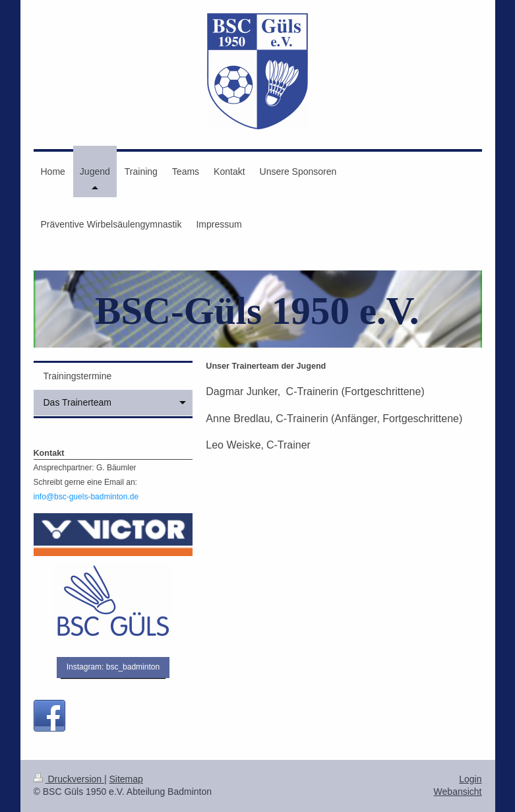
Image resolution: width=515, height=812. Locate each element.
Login (470, 779)
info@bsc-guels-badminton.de (86, 497)
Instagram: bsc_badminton (113, 667)
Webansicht (458, 792)
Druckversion (69, 779)
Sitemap (126, 779)
